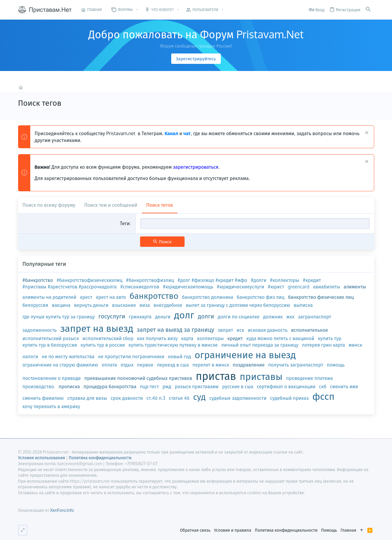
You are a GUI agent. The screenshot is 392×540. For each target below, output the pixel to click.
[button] (137, 10)
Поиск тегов (160, 205)
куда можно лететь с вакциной (280, 338)
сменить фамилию (43, 398)
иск (240, 330)
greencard (299, 287)
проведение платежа (310, 378)
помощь (336, 365)
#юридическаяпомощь (188, 287)
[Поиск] (368, 10)
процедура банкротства (110, 386)
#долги (259, 280)
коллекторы (210, 338)
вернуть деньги (91, 305)
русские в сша (238, 386)
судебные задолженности (238, 398)
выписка (303, 305)
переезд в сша (173, 365)
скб (323, 386)
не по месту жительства (68, 356)
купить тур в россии (103, 345)
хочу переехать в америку (51, 406)
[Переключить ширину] (23, 530)
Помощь (329, 530)
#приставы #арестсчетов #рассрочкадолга (70, 287)
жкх (291, 317)
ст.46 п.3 (156, 398)
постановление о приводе (52, 378)
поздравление (249, 365)
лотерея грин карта (324, 345)
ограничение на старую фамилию (60, 365)
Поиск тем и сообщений (111, 205)
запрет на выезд (97, 328)
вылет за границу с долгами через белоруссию (238, 305)
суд (199, 397)
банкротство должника (208, 297)
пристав (216, 376)
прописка (69, 386)
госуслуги (112, 316)
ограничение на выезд (245, 355)
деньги (163, 317)
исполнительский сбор (108, 338)
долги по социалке (239, 317)
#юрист (276, 287)
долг (184, 315)
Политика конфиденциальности (286, 530)
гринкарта (140, 317)
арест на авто (111, 297)
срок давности (127, 398)
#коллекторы (285, 280)
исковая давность (268, 330)
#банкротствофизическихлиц (89, 280)
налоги (30, 356)
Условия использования (42, 458)
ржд (167, 386)
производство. (39, 386)
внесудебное (168, 305)
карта (187, 338)
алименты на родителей (50, 297)
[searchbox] (255, 223)
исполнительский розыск (51, 338)
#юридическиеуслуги (241, 287)
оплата (109, 365)
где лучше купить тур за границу (59, 317)
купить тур (330, 338)
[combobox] (255, 223)
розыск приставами (197, 386)
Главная (348, 530)
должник (273, 317)
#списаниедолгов (140, 287)
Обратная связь (195, 530)
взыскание (124, 305)
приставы (261, 376)
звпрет (226, 330)
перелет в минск (211, 365)
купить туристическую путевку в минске (173, 345)
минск (356, 345)
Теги (125, 223)
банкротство (154, 296)
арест (86, 297)
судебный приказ (289, 398)
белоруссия (35, 305)
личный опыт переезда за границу (260, 345)
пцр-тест (149, 386)
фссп (323, 396)
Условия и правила (232, 530)
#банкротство (38, 280)
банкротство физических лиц (321, 297)
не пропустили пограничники (131, 356)
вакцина (61, 305)
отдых (127, 365)
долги (206, 316)
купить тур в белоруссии (50, 345)
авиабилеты (327, 287)
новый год (180, 356)
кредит (235, 338)
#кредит (312, 280)
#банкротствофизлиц (150, 280)
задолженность (40, 330)
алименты (355, 287)
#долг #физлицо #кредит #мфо (212, 280)
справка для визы (87, 398)
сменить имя (344, 386)
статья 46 (179, 398)
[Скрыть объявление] (366, 133)
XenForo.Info (62, 510)
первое (145, 365)
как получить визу (157, 338)
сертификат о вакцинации (286, 386)
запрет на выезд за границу (176, 329)
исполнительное (310, 330)
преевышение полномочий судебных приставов (138, 378)
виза (145, 305)
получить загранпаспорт (296, 365)
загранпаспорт (315, 317)
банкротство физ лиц (261, 297)
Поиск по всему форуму (49, 205)
